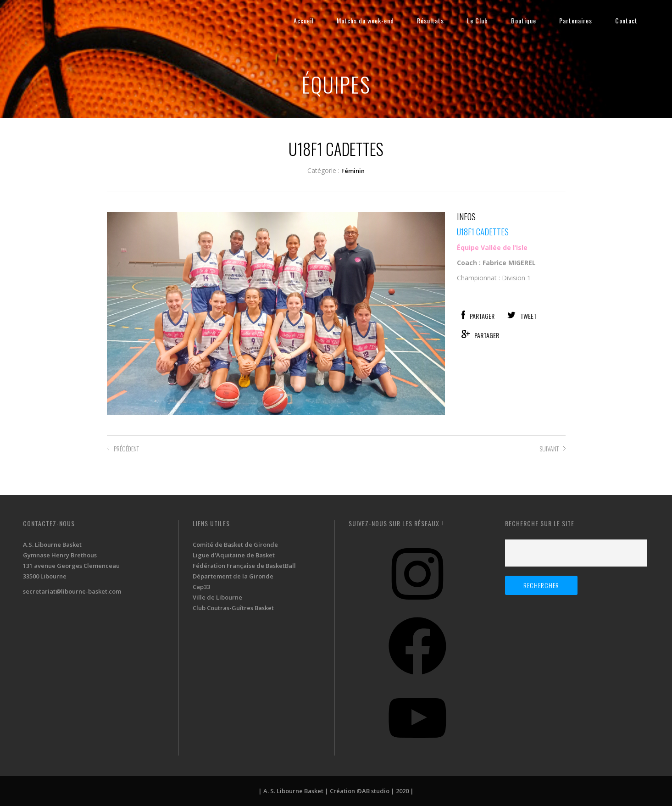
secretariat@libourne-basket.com (72, 591)
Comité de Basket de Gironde (235, 545)
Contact (626, 20)
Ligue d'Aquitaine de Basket (234, 555)
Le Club (478, 20)
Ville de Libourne (217, 597)
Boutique (524, 20)
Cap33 (201, 587)
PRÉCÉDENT (126, 448)
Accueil (304, 20)
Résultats (430, 20)
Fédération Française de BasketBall (244, 566)
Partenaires (576, 20)
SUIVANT (549, 448)
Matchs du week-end (365, 20)
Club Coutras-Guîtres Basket (233, 608)
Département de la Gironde (233, 576)
